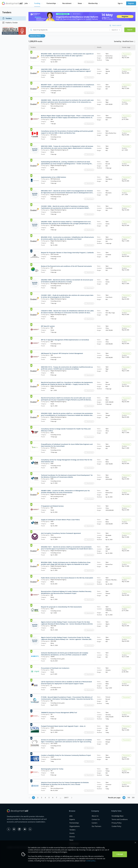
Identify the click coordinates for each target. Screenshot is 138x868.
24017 (66, 798)
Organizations (75, 826)
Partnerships (51, 3)
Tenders (7, 18)
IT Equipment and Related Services (52, 506)
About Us (95, 816)
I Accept (120, 854)
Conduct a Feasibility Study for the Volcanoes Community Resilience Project (66, 755)
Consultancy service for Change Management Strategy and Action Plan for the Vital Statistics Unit (67, 461)
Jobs (26, 3)
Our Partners (96, 826)
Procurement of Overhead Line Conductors (55, 668)
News (80, 3)
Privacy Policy (117, 823)
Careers (95, 823)
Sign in (120, 3)
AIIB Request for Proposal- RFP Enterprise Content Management (62, 353)
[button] (37, 36)
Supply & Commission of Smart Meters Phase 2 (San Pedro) (60, 520)
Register (131, 3)
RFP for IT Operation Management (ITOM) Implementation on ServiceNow (65, 340)
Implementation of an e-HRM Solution (54, 177)
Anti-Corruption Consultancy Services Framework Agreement (61, 533)
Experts (72, 819)
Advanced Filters (37, 36)
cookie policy (91, 861)
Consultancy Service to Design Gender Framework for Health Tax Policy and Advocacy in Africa (66, 430)
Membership (93, 3)
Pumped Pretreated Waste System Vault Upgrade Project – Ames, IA (63, 726)
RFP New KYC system (48, 326)
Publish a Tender (10, 23)
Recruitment (67, 3)
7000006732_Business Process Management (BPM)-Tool (59, 713)
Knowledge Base (118, 816)
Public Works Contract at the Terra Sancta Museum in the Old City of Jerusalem (67, 578)
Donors (72, 837)
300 (133, 798)
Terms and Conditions (120, 819)
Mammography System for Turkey (52, 769)
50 (124, 798)
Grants (72, 833)
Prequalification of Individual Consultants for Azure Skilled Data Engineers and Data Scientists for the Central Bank (67, 445)
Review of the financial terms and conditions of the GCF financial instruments (66, 266)
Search (130, 30)
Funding (37, 3)
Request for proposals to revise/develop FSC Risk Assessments (61, 607)
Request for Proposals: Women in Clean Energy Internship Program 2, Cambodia (67, 253)
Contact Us (96, 819)
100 (129, 798)
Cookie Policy (116, 826)
